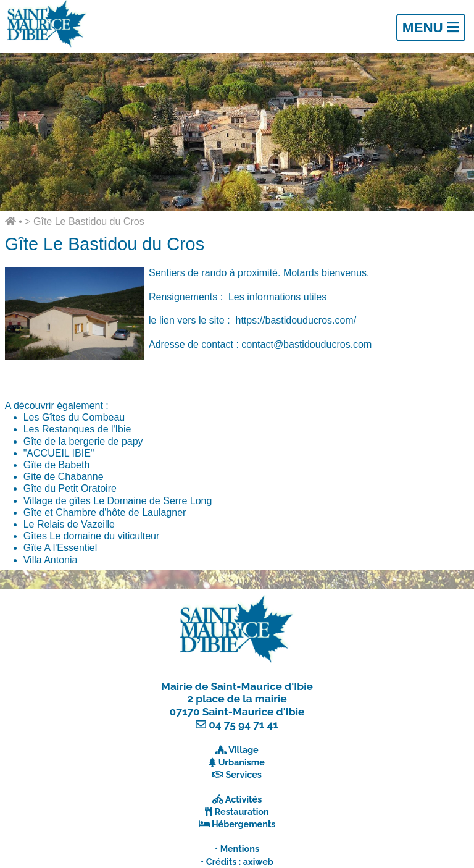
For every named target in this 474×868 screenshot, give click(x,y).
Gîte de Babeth (57, 465)
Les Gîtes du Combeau (74, 417)
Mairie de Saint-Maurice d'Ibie (237, 686)
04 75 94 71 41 (243, 725)
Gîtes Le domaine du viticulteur (92, 536)
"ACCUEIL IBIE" (59, 453)
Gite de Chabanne (64, 477)
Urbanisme (242, 762)
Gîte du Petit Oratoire (70, 488)
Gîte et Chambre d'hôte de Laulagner (105, 512)
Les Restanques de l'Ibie (77, 429)
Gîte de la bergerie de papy (83, 441)
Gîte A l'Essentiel (60, 548)
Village (243, 750)
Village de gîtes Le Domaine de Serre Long (118, 501)
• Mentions (237, 849)
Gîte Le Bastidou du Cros (89, 221)
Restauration (242, 811)
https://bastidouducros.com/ (296, 320)
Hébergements (244, 824)
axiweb (258, 862)
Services (244, 774)
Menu (431, 27)
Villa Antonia (51, 560)
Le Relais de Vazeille (69, 524)
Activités (244, 799)
